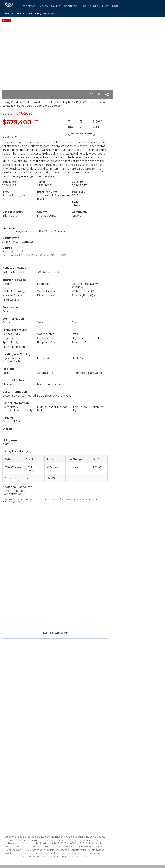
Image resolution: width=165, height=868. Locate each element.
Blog (83, 6)
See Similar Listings (82, 133)
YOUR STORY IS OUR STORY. (109, 6)
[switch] (91, 94)
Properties (28, 6)
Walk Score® (62, 633)
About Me (70, 6)
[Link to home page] (9, 7)
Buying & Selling (50, 6)
